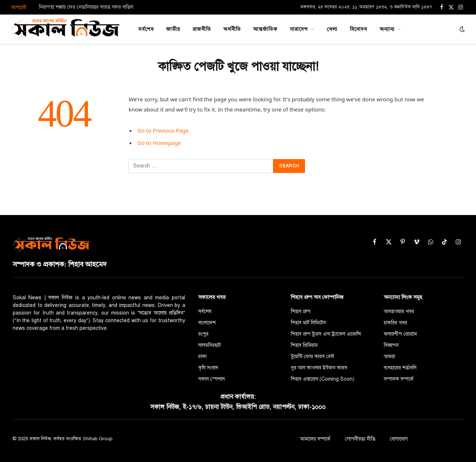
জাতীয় (173, 29)
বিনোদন (358, 29)
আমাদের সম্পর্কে (315, 439)
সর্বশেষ (146, 29)
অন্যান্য (387, 29)
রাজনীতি (202, 29)
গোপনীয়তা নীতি (360, 439)
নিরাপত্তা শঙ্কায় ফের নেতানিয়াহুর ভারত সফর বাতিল (86, 7)
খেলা (332, 29)
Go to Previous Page (163, 130)
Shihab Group (97, 439)
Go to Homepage (159, 143)
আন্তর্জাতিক (265, 29)
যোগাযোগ (399, 439)
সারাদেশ (299, 29)
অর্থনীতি (232, 29)
